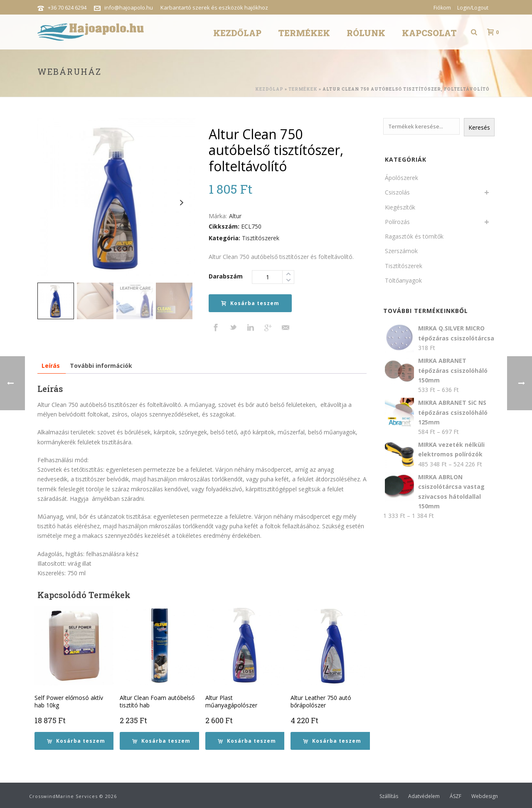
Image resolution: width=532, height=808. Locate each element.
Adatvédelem (424, 796)
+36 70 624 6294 (67, 7)
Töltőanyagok (403, 280)
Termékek (304, 33)
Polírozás (397, 222)
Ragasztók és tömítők (414, 236)
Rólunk (366, 33)
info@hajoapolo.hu (129, 7)
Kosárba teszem (250, 303)
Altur (235, 216)
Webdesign (485, 796)
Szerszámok (401, 251)
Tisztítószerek (261, 238)
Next (181, 203)
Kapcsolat (429, 33)
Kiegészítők (400, 207)
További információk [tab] (101, 366)
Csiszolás (397, 192)
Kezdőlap (237, 33)
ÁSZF (456, 796)
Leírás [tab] (51, 366)
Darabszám (226, 276)
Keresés (479, 127)
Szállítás (389, 796)
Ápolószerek (401, 178)
